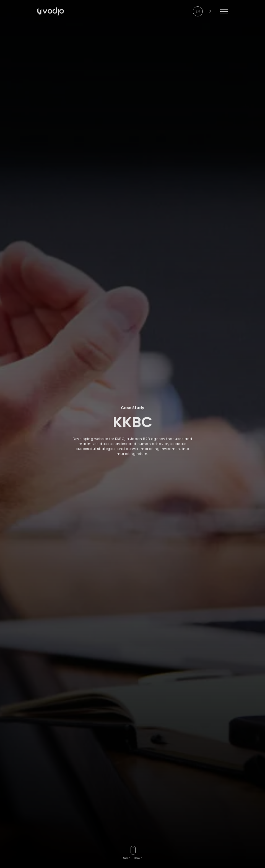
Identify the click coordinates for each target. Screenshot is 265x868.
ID (209, 7)
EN (198, 7)
